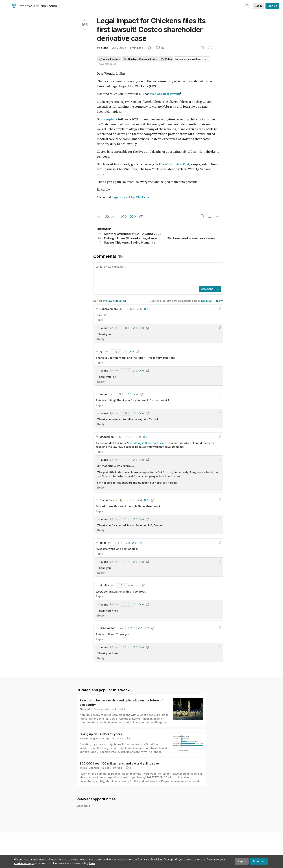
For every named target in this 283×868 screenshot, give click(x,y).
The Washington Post (174, 164)
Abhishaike (86, 709)
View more (83, 806)
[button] (124, 217)
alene (105, 48)
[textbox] (158, 274)
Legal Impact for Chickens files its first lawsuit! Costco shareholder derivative (151, 29)
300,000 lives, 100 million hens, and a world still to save (119, 763)
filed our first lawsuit (165, 94)
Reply (99, 320)
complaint (110, 119)
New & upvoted (116, 301)
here (92, 863)
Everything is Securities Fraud (147, 443)
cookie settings (24, 863)
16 (160, 48)
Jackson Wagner (89, 738)
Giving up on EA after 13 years (101, 734)
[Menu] (6, 6)
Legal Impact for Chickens (130, 197)
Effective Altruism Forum (35, 6)
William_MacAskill (89, 768)
